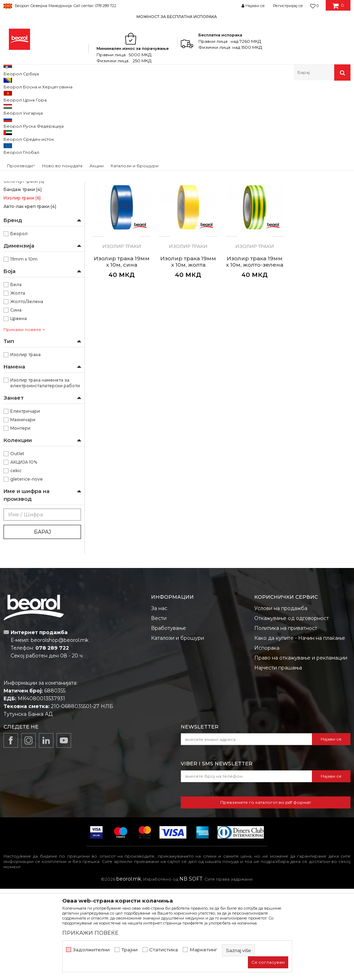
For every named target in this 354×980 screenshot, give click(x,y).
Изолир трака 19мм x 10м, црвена (254, 225)
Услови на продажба (281, 700)
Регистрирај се (288, 6)
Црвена (19, 410)
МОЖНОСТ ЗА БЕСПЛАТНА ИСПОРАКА (177, 17)
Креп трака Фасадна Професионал (26, 210)
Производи (34, 96)
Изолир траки (22, 289)
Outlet (17, 545)
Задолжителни (91, 950)
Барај (42, 623)
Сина (16, 401)
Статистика (164, 950)
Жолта (18, 384)
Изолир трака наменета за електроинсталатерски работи (45, 474)
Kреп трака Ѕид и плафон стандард (32, 169)
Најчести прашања (278, 759)
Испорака (267, 739)
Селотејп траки (24, 272)
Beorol (10, 96)
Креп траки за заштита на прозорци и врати (32, 227)
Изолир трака (25, 446)
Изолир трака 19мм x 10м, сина (321, 225)
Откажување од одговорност (292, 709)
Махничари (23, 511)
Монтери (20, 519)
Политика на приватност (286, 719)
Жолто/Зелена (27, 393)
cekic (16, 562)
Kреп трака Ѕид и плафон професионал (32, 185)
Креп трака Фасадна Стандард (41, 198)
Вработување (169, 719)
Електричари (25, 502)
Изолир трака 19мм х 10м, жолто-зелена (188, 353)
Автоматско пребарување (234, 107)
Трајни (129, 950)
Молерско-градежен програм (87, 96)
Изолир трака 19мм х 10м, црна (122, 225)
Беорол (19, 325)
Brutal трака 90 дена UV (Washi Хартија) (38, 144)
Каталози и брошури (178, 729)
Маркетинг (203, 950)
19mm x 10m (24, 350)
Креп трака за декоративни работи (34, 251)
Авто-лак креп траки (30, 298)
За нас (159, 700)
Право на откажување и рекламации (301, 749)
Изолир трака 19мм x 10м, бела (188, 225)
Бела (16, 376)
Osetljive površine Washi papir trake (42, 128)
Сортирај (284, 107)
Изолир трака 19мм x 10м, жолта (122, 353)
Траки (133, 96)
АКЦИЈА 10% (24, 553)
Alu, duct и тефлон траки (34, 264)
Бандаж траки (23, 281)
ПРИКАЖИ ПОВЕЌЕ (90, 933)
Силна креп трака (27, 157)
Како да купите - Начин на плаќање (300, 729)
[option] (177, 16)
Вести (159, 709)
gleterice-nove (27, 570)
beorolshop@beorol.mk (60, 731)
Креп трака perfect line (32, 239)
